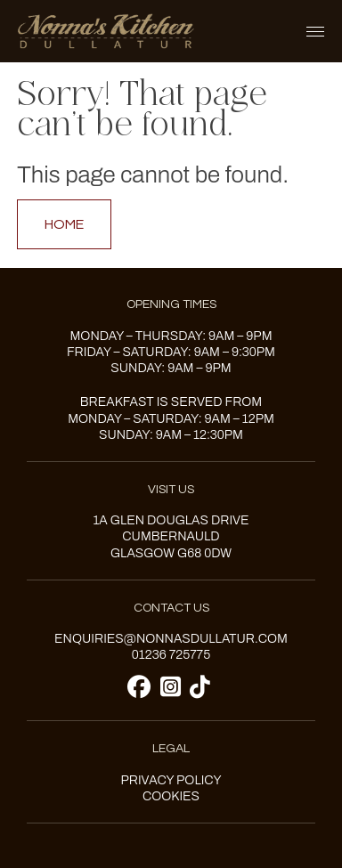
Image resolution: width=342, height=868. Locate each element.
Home (64, 224)
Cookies (171, 796)
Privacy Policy (171, 780)
